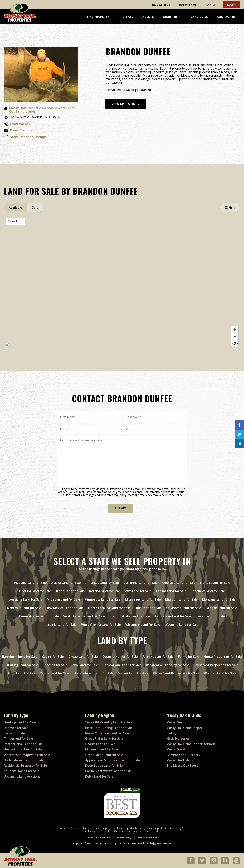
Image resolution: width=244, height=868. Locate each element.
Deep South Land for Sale (104, 766)
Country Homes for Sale (120, 657)
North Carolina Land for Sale (109, 608)
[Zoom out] (235, 336)
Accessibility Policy (147, 838)
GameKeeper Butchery (183, 755)
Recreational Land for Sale (122, 665)
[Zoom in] (235, 330)
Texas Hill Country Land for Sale (109, 722)
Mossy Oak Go (177, 749)
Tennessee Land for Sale (173, 616)
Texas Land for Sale (210, 616)
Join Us (211, 4)
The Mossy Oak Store (182, 766)
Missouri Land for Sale (181, 599)
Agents (148, 17)
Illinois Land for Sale (70, 591)
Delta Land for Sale (99, 776)
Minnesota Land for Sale (103, 599)
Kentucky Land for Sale (208, 591)
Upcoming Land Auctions (22, 776)
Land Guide (199, 17)
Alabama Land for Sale (30, 583)
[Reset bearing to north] (235, 343)
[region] (122, 282)
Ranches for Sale (55, 665)
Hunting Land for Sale (22, 665)
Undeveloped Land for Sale (94, 673)
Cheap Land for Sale (83, 657)
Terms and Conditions (98, 838)
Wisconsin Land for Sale (143, 625)
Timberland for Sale (55, 673)
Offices (128, 17)
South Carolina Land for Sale (84, 616)
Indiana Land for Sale (105, 591)
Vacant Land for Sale (133, 673)
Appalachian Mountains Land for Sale (112, 760)
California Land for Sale (141, 583)
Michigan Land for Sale (63, 599)
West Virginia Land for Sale (101, 625)
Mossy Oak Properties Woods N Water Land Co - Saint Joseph (42, 110)
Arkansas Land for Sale (102, 583)
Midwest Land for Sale (102, 749)
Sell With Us (161, 4)
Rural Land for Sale (22, 673)
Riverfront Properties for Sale (216, 665)
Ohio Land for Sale (148, 608)
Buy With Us (188, 4)
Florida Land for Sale (215, 583)
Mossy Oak (174, 722)
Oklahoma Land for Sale (184, 608)
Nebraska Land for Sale (24, 608)
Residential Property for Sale (168, 665)
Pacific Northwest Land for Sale (108, 771)
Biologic (172, 733)
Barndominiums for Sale (20, 657)
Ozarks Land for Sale (100, 744)
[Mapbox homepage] (7, 345)
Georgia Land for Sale (35, 591)
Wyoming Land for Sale (182, 625)
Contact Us (226, 17)
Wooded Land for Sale (220, 673)
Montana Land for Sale (219, 599)
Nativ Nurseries (178, 738)
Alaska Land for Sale (66, 583)
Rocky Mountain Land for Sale (107, 733)
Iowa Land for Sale (138, 591)
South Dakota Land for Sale (130, 616)
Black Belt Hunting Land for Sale (109, 728)
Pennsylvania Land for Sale (39, 616)
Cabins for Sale (53, 657)
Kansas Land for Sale (171, 591)
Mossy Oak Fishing (180, 760)
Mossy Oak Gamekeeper (184, 728)
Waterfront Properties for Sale (176, 673)
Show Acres (15, 221)
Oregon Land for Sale (221, 608)
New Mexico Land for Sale (65, 608)
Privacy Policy (174, 495)
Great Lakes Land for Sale (104, 755)
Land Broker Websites (138, 844)
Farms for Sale (189, 657)
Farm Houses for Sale (158, 657)
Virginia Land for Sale (61, 625)
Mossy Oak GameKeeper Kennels (191, 744)
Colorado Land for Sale (179, 583)
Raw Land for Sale (85, 665)
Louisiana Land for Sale (25, 599)
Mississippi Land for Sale (143, 599)
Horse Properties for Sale (223, 657)
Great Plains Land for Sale (104, 738)
